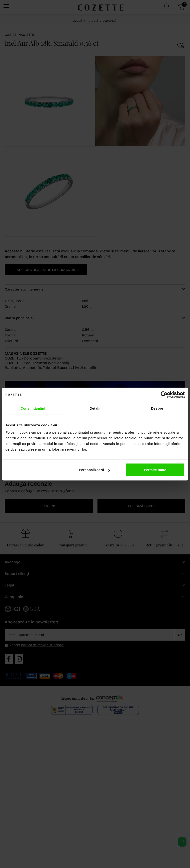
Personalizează (94, 470)
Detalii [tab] (95, 408)
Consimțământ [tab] (33, 408)
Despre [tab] (157, 408)
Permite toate (155, 470)
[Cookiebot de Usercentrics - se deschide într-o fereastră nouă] (164, 395)
